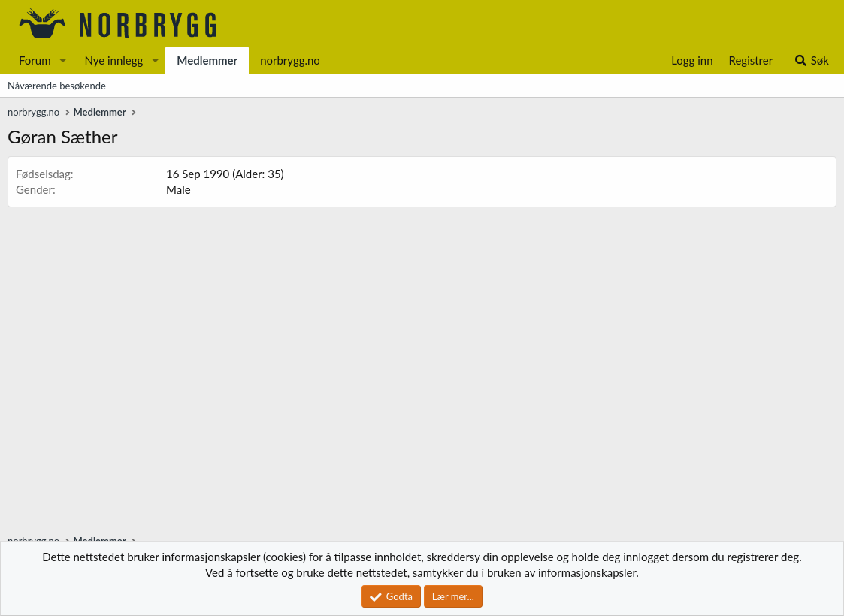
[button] (62, 60)
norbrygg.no (290, 60)
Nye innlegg (113, 60)
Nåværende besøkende (57, 86)
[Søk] (811, 60)
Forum (35, 60)
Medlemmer (207, 60)
